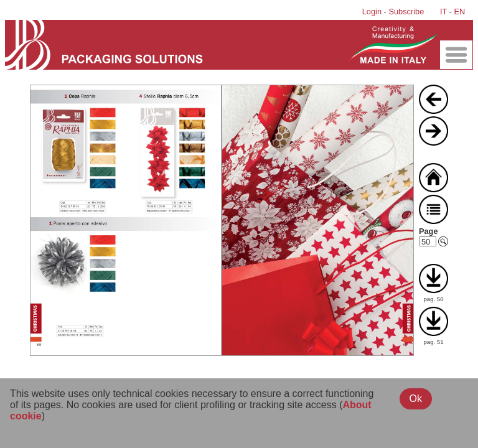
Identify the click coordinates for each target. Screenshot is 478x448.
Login (372, 12)
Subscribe (406, 12)
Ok (416, 399)
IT (443, 12)
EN (459, 12)
